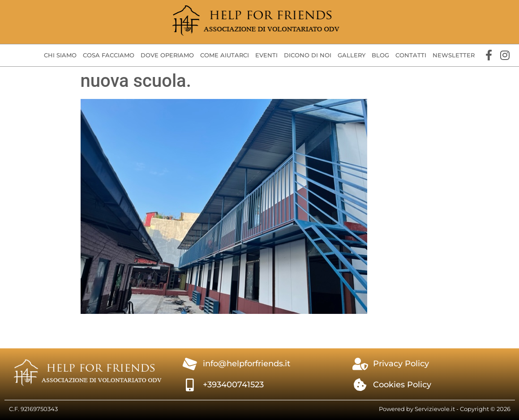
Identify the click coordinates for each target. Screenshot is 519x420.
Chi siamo (60, 55)
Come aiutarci (225, 55)
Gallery (352, 55)
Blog (380, 55)
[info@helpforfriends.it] (190, 364)
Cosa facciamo (109, 55)
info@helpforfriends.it (247, 364)
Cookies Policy (402, 385)
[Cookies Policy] (360, 385)
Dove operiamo (167, 55)
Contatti (411, 55)
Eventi (266, 55)
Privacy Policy (401, 364)
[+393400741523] (190, 385)
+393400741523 (233, 385)
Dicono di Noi (308, 55)
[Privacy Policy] (360, 364)
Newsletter (454, 55)
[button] (60, 56)
